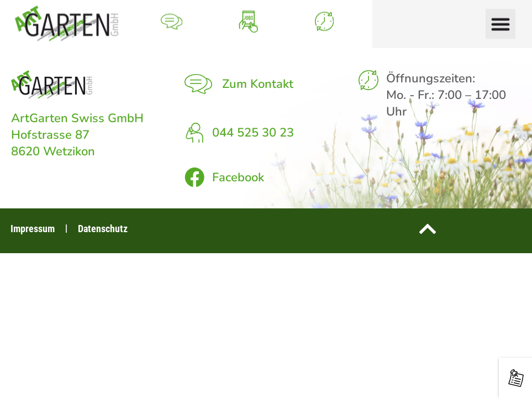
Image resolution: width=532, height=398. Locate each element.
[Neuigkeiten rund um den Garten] (516, 378)
